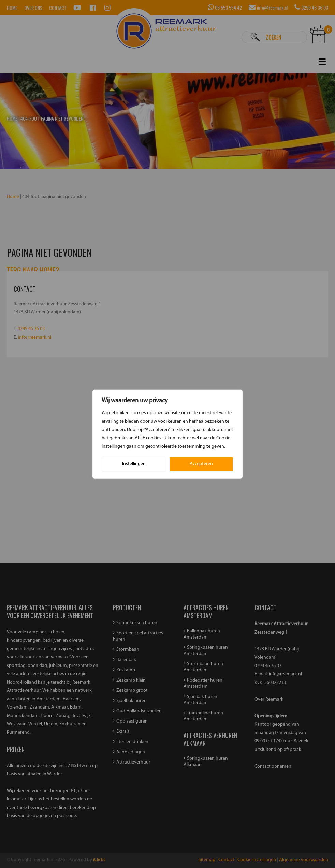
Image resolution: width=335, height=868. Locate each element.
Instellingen (134, 464)
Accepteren (201, 464)
